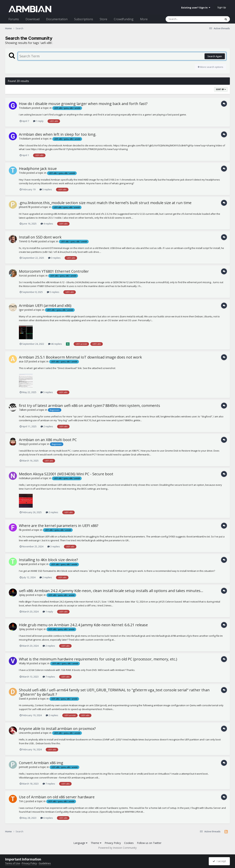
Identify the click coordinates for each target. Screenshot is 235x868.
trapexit (23, 564)
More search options (210, 67)
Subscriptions (84, 19)
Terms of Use (13, 863)
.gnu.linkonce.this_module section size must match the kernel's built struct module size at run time (105, 203)
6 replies (47, 818)
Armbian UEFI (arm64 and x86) (45, 305)
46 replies (55, 344)
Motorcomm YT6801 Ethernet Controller (54, 271)
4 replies (47, 224)
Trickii (22, 173)
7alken (23, 410)
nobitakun (25, 478)
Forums (14, 19)
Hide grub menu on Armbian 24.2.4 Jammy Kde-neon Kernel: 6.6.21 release (83, 625)
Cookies (129, 843)
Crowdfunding (124, 19)
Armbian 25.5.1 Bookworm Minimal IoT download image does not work (80, 357)
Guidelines (45, 863)
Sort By (221, 89)
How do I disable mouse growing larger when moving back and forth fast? (83, 104)
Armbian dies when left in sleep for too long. (58, 134)
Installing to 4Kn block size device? (48, 560)
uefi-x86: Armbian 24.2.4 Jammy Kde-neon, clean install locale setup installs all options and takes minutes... (111, 591)
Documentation (57, 19)
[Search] (184, 19)
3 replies (54, 258)
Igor (21, 310)
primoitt (24, 767)
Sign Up (222, 7)
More (144, 19)
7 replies (49, 677)
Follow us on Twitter (149, 843)
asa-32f (23, 361)
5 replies (46, 189)
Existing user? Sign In (196, 8)
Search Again (215, 56)
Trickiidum (25, 108)
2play (22, 595)
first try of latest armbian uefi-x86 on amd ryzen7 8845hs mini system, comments (90, 406)
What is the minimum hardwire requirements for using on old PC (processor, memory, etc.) (98, 659)
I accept (219, 861)
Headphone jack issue (38, 169)
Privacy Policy (113, 843)
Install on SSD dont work (40, 237)
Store (103, 19)
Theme (96, 843)
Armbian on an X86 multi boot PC (48, 440)
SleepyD (24, 444)
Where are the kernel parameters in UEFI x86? (59, 526)
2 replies (47, 426)
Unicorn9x (25, 733)
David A (23, 699)
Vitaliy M (24, 663)
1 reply (38, 121)
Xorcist (23, 276)
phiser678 (25, 207)
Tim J (22, 801)
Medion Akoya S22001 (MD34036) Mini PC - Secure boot (66, 474)
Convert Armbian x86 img (41, 763)
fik (20, 530)
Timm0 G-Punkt (28, 241)
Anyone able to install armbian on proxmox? (57, 729)
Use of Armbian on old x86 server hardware (57, 797)
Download (32, 19)
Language (80, 843)
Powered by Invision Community (117, 848)
